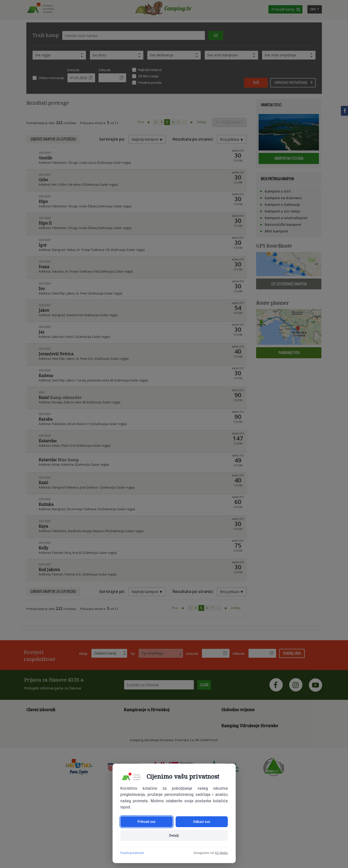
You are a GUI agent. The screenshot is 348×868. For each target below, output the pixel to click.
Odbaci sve (202, 822)
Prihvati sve (146, 822)
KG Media (221, 853)
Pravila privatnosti (132, 853)
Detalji (174, 835)
